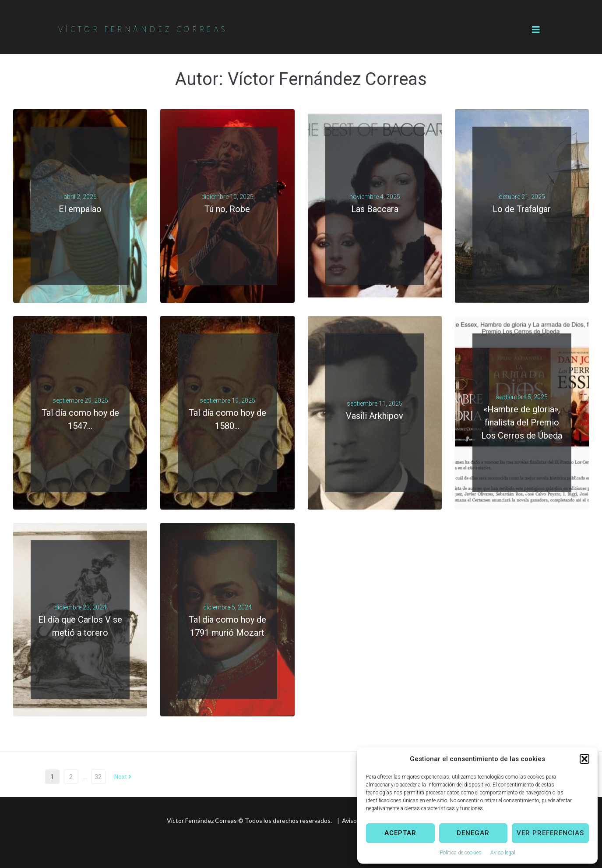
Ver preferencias (550, 833)
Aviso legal (503, 853)
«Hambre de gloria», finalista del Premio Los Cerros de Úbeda (522, 422)
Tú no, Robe (227, 209)
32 (98, 777)
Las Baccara (375, 209)
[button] (584, 759)
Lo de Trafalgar (522, 209)
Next (123, 777)
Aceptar (400, 833)
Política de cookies (461, 853)
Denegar (473, 833)
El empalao (80, 209)
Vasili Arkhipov (375, 416)
